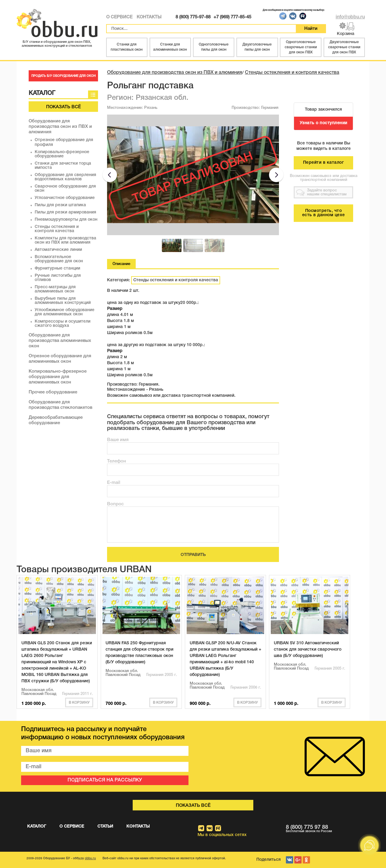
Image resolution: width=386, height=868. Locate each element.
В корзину (79, 703)
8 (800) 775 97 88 (326, 829)
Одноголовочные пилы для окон (214, 47)
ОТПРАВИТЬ (193, 555)
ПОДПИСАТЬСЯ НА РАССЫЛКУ (105, 780)
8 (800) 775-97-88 (193, 17)
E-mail (114, 483)
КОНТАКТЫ (149, 17)
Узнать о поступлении (324, 123)
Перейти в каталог (324, 163)
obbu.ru (90, 859)
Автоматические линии (58, 250)
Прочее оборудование (53, 392)
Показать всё (63, 107)
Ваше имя (118, 440)
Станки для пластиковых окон (127, 47)
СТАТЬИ (105, 827)
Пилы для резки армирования (65, 212)
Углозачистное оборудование (65, 198)
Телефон (117, 461)
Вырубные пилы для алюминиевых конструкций (63, 301)
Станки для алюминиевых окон (170, 47)
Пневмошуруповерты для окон (66, 220)
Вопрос (115, 504)
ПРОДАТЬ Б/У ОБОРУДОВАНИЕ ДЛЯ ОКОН (63, 76)
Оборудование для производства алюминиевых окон (60, 341)
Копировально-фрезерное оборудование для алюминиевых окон (58, 377)
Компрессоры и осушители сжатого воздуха (63, 324)
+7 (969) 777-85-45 (232, 17)
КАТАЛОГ (37, 827)
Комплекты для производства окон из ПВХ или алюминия (65, 240)
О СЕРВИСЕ (119, 17)
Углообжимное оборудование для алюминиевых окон (65, 312)
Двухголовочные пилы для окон (257, 47)
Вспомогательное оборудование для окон (59, 259)
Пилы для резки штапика (60, 205)
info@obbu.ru (350, 17)
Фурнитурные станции (57, 268)
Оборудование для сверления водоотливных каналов (65, 177)
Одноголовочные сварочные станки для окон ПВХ (301, 47)
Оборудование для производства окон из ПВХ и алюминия (60, 127)
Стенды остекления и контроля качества (57, 229)
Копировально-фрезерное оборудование (62, 154)
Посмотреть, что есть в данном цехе (324, 213)
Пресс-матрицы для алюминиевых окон (55, 289)
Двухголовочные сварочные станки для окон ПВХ (344, 47)
